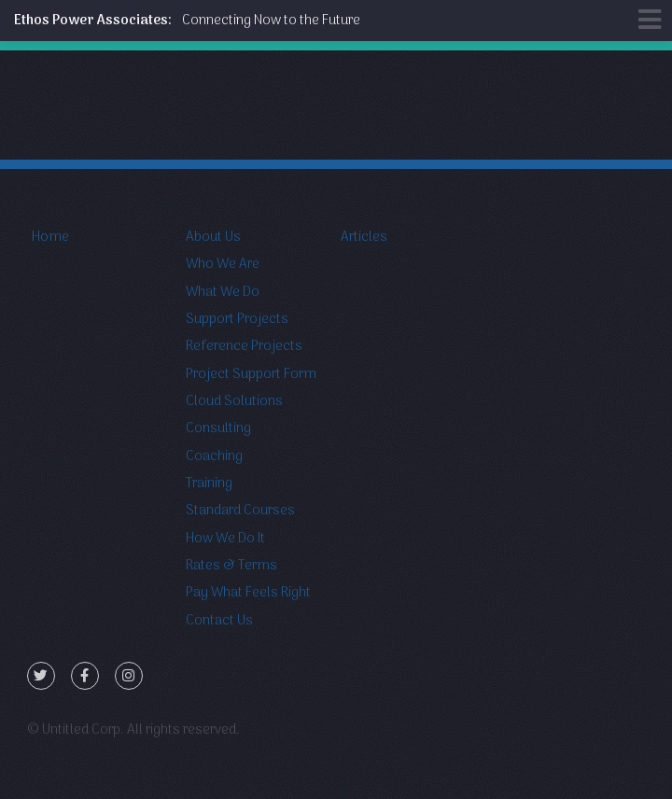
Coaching (214, 456)
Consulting (218, 428)
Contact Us (219, 621)
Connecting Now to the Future (187, 21)
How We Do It (225, 539)
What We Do (223, 292)
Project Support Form (251, 374)
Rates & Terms (231, 566)
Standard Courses (240, 511)
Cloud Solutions (234, 401)
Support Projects (237, 319)
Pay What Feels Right (248, 593)
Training (209, 484)
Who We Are (223, 264)
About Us (213, 237)
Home (50, 237)
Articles (364, 237)
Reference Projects (244, 346)
